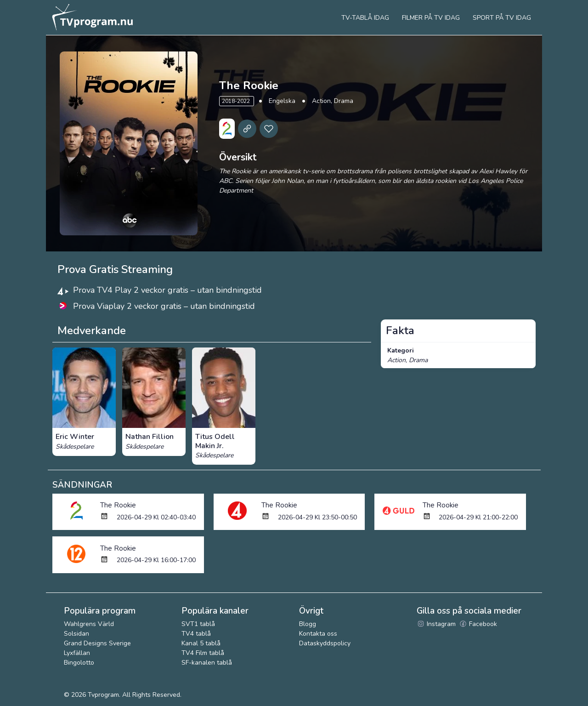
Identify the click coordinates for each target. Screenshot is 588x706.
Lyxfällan (77, 653)
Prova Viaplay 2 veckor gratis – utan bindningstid (164, 306)
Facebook (478, 624)
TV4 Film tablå (203, 653)
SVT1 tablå (198, 624)
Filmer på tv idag (431, 18)
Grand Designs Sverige (97, 643)
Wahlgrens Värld (89, 624)
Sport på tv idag (502, 18)
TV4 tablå (196, 634)
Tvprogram (103, 695)
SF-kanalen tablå (207, 663)
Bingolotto (79, 663)
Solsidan (76, 634)
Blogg (308, 624)
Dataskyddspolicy (325, 643)
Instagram (436, 624)
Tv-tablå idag (365, 18)
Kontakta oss (318, 634)
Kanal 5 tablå (201, 643)
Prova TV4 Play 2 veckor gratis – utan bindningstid (167, 290)
